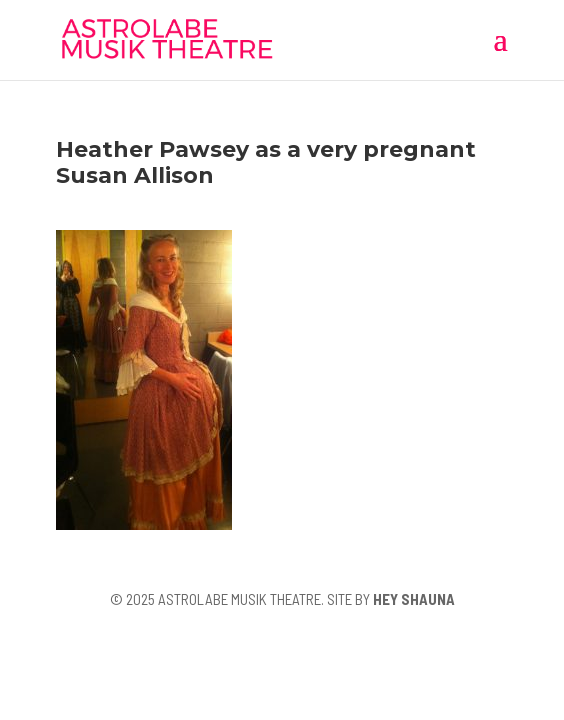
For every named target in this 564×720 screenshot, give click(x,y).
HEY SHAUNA (414, 599)
